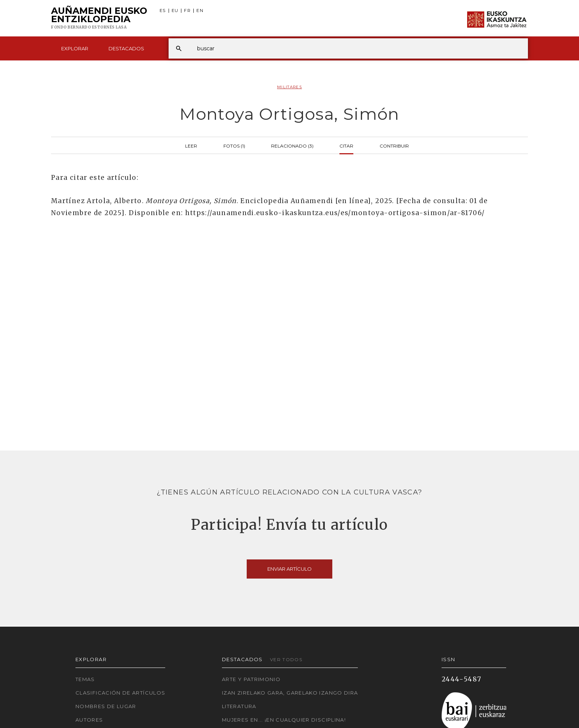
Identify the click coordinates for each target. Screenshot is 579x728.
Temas (85, 679)
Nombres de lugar (106, 706)
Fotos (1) (234, 145)
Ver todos (286, 659)
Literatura (239, 706)
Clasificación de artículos (120, 693)
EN (200, 11)
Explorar (75, 48)
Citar (346, 145)
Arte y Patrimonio (251, 679)
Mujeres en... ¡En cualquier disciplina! (284, 720)
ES (163, 11)
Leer (191, 145)
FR (187, 11)
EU (175, 11)
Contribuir (394, 145)
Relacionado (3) (292, 145)
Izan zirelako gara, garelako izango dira (290, 693)
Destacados (126, 48)
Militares (289, 87)
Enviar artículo (289, 569)
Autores (89, 720)
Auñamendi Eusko (99, 18)
